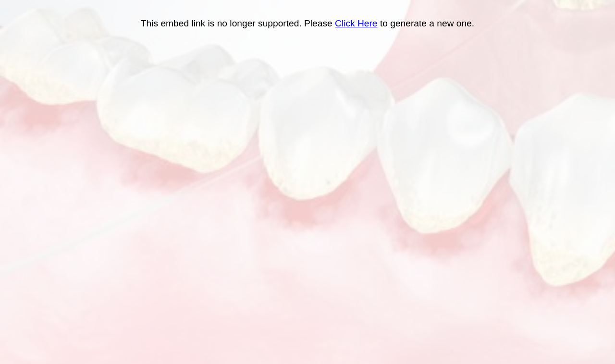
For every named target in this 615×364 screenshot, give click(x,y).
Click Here (356, 23)
